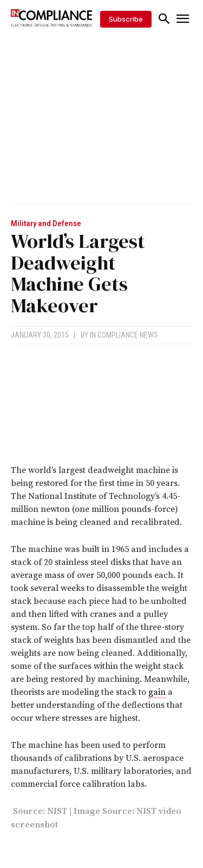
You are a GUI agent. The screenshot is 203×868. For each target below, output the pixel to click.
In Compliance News (124, 335)
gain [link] (157, 692)
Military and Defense (46, 224)
